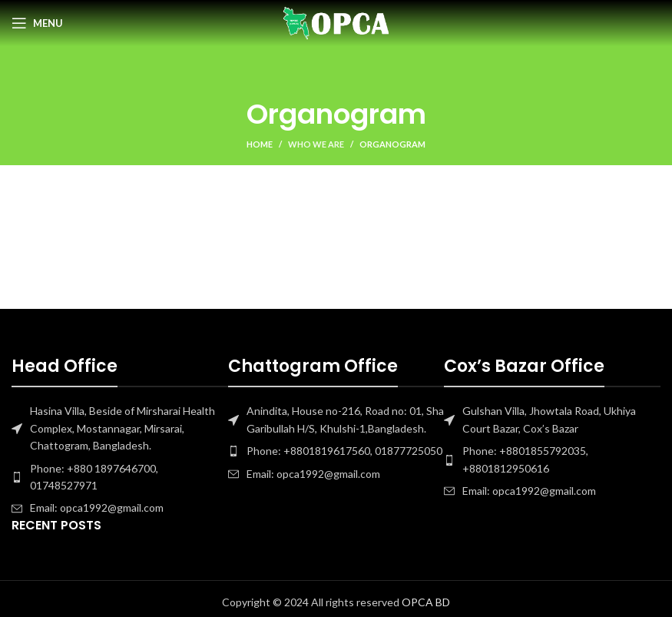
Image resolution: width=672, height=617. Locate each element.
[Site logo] (336, 22)
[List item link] (120, 478)
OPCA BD (426, 602)
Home (260, 144)
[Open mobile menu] (37, 23)
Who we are (316, 144)
